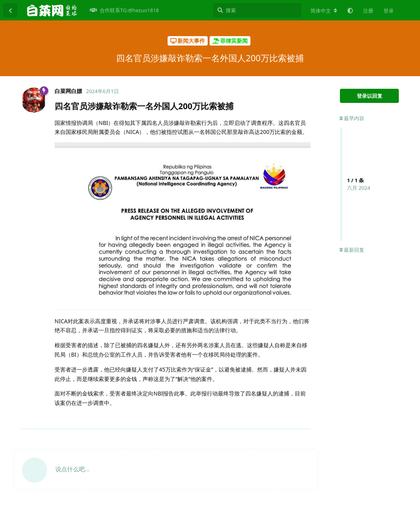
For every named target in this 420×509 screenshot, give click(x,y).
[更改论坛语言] (324, 11)
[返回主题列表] (10, 10)
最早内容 (352, 118)
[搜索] (257, 10)
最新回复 (352, 250)
